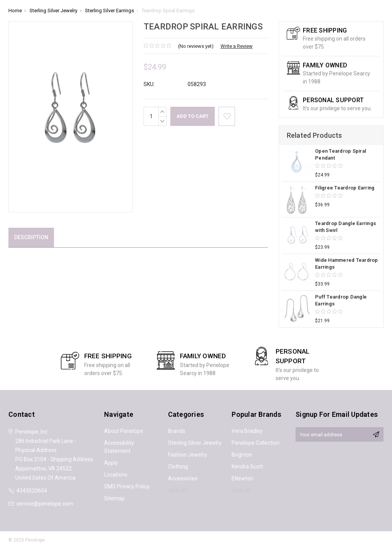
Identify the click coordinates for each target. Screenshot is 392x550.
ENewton (243, 478)
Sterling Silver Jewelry (195, 443)
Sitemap (114, 498)
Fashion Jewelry (188, 455)
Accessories (183, 478)
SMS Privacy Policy (127, 486)
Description (31, 237)
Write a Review (237, 46)
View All (177, 490)
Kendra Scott (247, 467)
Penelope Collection (256, 443)
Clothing (178, 467)
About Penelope (124, 431)
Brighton (242, 455)
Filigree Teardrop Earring (345, 188)
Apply (111, 463)
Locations (116, 475)
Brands (177, 431)
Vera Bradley (247, 431)
